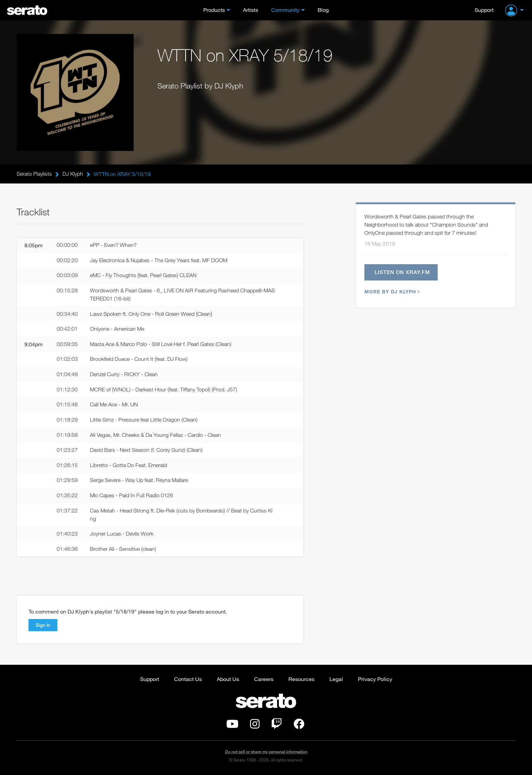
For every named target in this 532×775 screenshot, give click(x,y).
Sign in (43, 626)
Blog (323, 10)
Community (285, 10)
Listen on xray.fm (402, 272)
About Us (228, 680)
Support (484, 10)
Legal (336, 680)
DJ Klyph (73, 174)
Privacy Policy (375, 680)
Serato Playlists (34, 174)
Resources (301, 680)
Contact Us (188, 680)
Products (214, 10)
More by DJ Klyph (391, 292)
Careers (264, 680)
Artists (251, 10)
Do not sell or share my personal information (266, 753)
